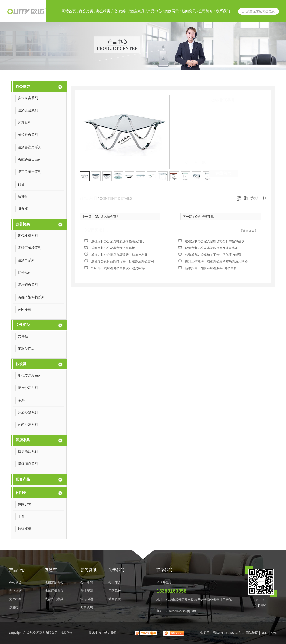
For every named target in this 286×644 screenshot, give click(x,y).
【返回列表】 (248, 231)
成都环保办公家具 (57, 591)
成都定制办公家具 (57, 583)
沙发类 (120, 11)
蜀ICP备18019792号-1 (228, 633)
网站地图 (252, 633)
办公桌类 (86, 11)
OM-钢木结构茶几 (107, 217)
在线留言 (223, 173)
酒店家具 (137, 11)
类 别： (193, 162)
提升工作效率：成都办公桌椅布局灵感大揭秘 (216, 261)
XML (274, 633)
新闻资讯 (189, 11)
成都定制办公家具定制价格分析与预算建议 (215, 241)
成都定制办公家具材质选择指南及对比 (118, 241)
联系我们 (223, 11)
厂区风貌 (115, 591)
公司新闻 (87, 583)
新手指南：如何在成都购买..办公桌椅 (211, 268)
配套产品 (23, 479)
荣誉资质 (115, 599)
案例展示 (172, 11)
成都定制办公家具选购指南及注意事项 (212, 248)
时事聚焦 (87, 607)
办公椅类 (103, 11)
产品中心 (154, 11)
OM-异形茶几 (204, 217)
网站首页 (69, 11)
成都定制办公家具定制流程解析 (113, 248)
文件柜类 (23, 325)
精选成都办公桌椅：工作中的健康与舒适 (213, 255)
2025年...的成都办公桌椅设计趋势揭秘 (118, 268)
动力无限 (111, 633)
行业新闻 (87, 591)
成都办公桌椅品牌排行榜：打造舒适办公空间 (122, 261)
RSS (264, 633)
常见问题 (87, 599)
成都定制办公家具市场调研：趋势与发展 (119, 255)
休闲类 (21, 493)
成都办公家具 (54, 599)
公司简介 (206, 11)
